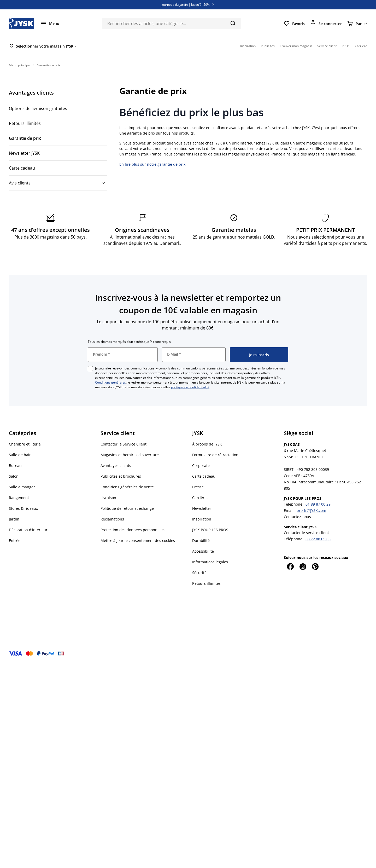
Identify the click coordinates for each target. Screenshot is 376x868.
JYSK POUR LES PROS (210, 530)
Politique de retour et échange (127, 508)
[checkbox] (90, 369)
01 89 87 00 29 (318, 504)
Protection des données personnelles (133, 530)
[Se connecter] (326, 24)
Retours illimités (25, 123)
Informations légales (210, 562)
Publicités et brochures (121, 476)
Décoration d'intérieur (28, 530)
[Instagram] (303, 566)
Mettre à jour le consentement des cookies (138, 540)
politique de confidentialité (190, 387)
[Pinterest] (315, 566)
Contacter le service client (306, 533)
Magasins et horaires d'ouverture (130, 455)
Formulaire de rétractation (215, 455)
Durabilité (201, 540)
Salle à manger (22, 487)
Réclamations (112, 519)
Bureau (15, 465)
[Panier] (357, 24)
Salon (14, 476)
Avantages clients (31, 93)
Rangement (19, 498)
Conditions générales (110, 382)
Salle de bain (20, 455)
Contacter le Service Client (124, 444)
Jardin (14, 519)
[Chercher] (233, 23)
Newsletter (202, 508)
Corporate (201, 465)
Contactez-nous (297, 517)
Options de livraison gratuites (38, 108)
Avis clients (20, 183)
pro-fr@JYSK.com (311, 510)
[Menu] (50, 24)
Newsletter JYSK (24, 153)
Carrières (200, 498)
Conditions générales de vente (127, 487)
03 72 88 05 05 (318, 539)
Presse (198, 487)
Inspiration (202, 519)
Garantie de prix (25, 138)
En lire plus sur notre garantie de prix (152, 164)
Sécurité (199, 573)
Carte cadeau (22, 168)
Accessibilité (203, 551)
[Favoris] (294, 24)
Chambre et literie (25, 444)
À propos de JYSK (207, 444)
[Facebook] (290, 566)
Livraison (108, 498)
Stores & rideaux (23, 508)
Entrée (15, 540)
